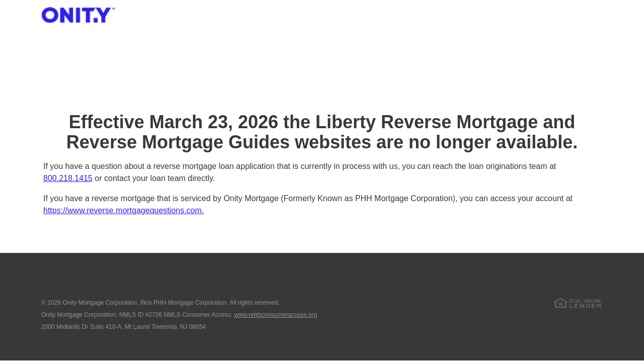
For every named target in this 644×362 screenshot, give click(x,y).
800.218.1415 (68, 178)
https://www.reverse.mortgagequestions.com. (124, 210)
